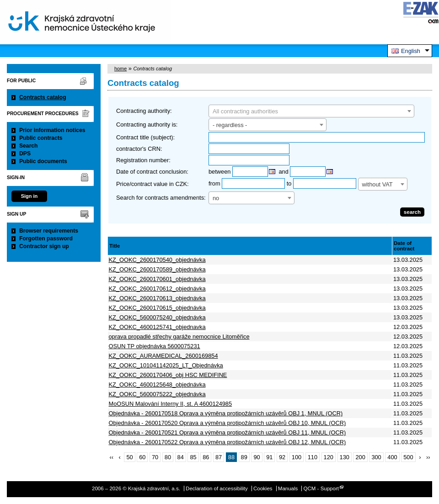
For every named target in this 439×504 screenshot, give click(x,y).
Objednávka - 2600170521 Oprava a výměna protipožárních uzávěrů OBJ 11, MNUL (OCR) (228, 432)
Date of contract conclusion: (152, 172)
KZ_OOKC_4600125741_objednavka (157, 327)
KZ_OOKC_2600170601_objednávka (157, 279)
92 (282, 457)
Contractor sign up (44, 246)
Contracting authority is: (147, 125)
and (284, 172)
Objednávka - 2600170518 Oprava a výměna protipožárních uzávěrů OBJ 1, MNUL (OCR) (226, 413)
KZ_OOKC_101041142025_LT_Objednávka (166, 365)
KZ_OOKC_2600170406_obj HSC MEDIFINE (168, 375)
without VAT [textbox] (377, 184)
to (289, 183)
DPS (25, 154)
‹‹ (111, 457)
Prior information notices (52, 130)
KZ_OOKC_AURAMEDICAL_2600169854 (163, 356)
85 (193, 457)
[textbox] (311, 111)
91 (269, 457)
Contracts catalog (43, 97)
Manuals (288, 488)
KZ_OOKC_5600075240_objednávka (157, 317)
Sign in (29, 196)
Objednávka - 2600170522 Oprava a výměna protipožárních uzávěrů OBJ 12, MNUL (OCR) (228, 442)
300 (376, 457)
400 (392, 457)
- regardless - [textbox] (230, 125)
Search (29, 146)
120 (329, 457)
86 (206, 457)
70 (155, 457)
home (120, 69)
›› (428, 457)
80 (168, 457)
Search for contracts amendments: (161, 198)
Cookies (263, 488)
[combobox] (311, 111)
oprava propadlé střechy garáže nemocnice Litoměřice (179, 337)
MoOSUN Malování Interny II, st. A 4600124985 (171, 404)
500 (408, 457)
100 (297, 457)
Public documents (43, 161)
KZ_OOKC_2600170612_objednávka (157, 289)
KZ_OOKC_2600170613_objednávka (157, 298)
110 (313, 457)
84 (181, 457)
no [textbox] (216, 198)
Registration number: (143, 160)
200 (360, 457)
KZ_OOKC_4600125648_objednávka (157, 385)
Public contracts (41, 138)
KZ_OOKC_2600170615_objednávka (157, 308)
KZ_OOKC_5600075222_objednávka (157, 394)
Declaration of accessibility (217, 488)
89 (244, 457)
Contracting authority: (144, 111)
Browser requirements (49, 231)
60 (142, 457)
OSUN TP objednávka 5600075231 (155, 346)
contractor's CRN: (139, 149)
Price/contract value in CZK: (153, 184)
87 (219, 457)
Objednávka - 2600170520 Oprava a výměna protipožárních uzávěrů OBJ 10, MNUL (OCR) (228, 423)
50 (129, 457)
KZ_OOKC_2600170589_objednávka (157, 269)
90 (257, 457)
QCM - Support (321, 488)
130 (345, 457)
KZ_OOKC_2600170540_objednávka (157, 260)
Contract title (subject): (145, 137)
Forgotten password (46, 239)
